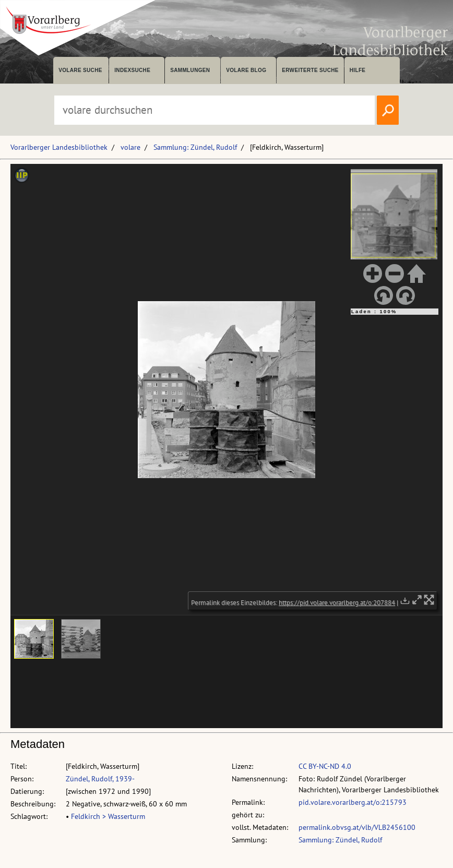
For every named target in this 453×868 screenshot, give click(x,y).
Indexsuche (132, 70)
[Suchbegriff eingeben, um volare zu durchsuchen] (214, 110)
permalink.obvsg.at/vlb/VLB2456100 (357, 827)
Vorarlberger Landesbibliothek (59, 147)
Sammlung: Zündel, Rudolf (195, 147)
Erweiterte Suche (310, 70)
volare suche (80, 70)
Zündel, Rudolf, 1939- (100, 779)
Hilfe (358, 70)
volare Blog (246, 70)
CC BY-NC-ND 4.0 (325, 766)
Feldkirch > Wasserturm (108, 816)
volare (130, 147)
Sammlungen (190, 70)
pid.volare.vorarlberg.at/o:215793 (353, 802)
